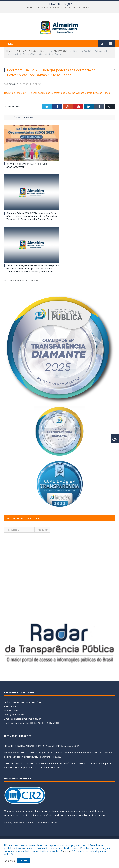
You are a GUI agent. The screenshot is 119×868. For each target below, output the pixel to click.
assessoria (82, 826)
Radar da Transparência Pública (41, 838)
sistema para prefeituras (45, 826)
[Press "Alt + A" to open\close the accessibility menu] (115, 438)
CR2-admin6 (14, 99)
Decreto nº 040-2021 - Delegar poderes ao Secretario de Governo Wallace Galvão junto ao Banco (57, 108)
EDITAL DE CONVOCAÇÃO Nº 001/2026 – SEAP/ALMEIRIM (59, 8)
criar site (24, 826)
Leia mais (67, 851)
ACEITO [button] (24, 860)
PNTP (18, 838)
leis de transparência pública (73, 830)
